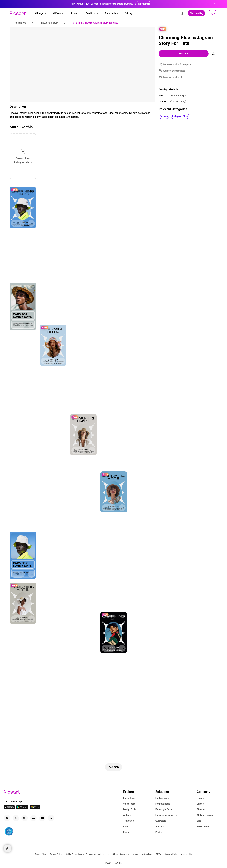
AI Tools (127, 815)
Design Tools (130, 809)
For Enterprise (162, 798)
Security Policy (171, 854)
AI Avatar (160, 826)
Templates (128, 821)
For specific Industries (166, 815)
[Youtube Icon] (42, 818)
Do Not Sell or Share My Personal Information (85, 854)
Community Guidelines (143, 854)
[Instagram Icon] (25, 818)
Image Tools (129, 798)
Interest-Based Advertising (118, 854)
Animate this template (174, 71)
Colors (127, 826)
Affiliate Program (205, 815)
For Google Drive (164, 809)
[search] (181, 13)
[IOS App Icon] (9, 808)
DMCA (159, 854)
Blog (199, 821)
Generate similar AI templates (178, 64)
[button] (41, 13)
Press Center (203, 826)
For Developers (163, 804)
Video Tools (129, 804)
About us (201, 809)
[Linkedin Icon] (33, 818)
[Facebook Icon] (7, 818)
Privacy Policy (56, 854)
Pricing (159, 832)
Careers (201, 804)
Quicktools (161, 821)
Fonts (126, 832)
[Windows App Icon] (35, 808)
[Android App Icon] (22, 808)
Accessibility (187, 854)
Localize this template (174, 77)
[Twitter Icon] (16, 818)
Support (201, 798)
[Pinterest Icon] (51, 818)
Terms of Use (41, 854)
